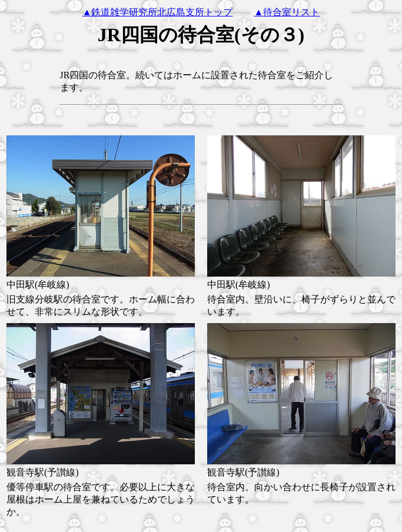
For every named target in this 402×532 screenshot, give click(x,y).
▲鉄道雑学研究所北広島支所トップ (158, 12)
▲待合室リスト (287, 12)
